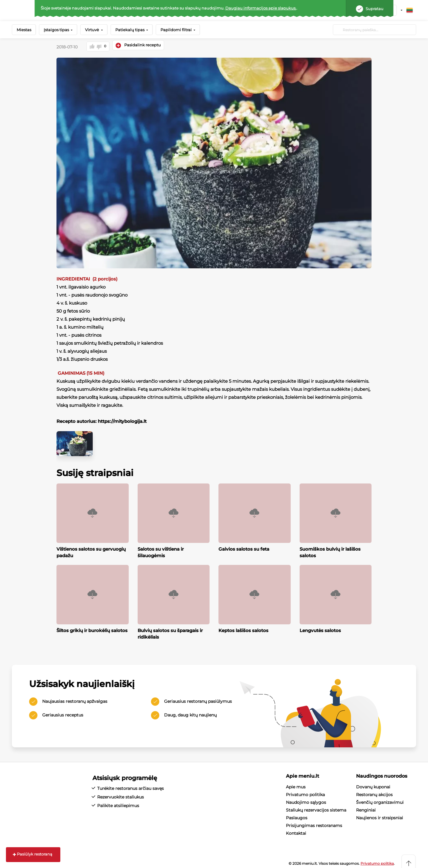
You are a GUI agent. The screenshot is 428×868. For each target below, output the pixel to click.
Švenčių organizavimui (380, 800)
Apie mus (296, 784)
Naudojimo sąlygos (306, 800)
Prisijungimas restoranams (314, 823)
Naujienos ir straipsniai (380, 815)
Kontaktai (296, 831)
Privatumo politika (305, 792)
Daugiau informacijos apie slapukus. (261, 8)
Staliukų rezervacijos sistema (316, 807)
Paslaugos (297, 815)
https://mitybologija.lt (122, 418)
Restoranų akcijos (374, 792)
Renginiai (366, 807)
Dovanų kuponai (373, 784)
